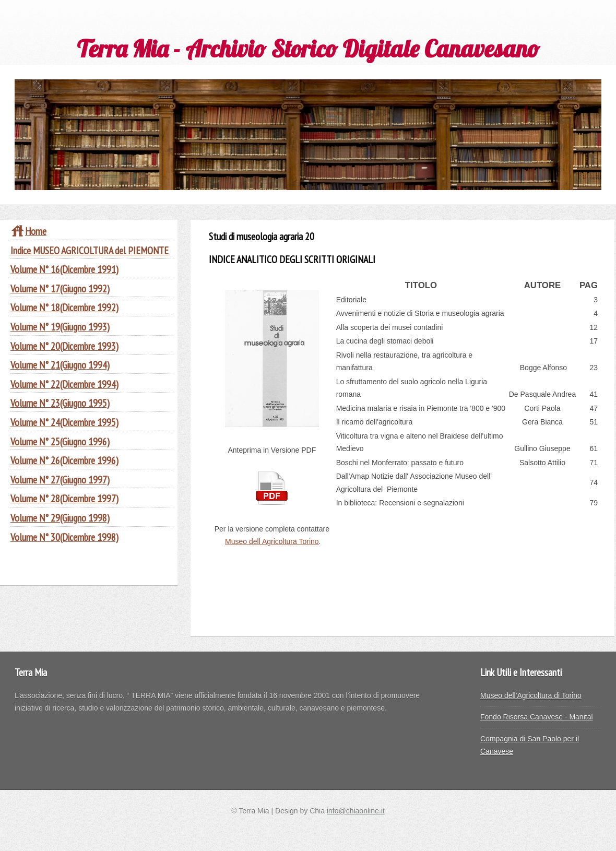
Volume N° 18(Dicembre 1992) (64, 307)
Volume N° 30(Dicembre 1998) (64, 537)
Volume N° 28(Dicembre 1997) (64, 498)
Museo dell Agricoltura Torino (272, 541)
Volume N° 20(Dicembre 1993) (64, 346)
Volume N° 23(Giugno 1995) (60, 403)
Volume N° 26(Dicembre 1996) (64, 460)
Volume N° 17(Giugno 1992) (60, 288)
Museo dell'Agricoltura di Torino (531, 695)
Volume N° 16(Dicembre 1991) (64, 269)
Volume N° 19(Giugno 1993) (60, 327)
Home (28, 231)
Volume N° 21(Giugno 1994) (60, 365)
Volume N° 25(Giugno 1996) (60, 441)
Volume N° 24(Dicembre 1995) (64, 422)
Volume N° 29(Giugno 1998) (60, 518)
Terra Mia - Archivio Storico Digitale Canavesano (308, 48)
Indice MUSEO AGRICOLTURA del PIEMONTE (90, 250)
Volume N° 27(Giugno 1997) (60, 480)
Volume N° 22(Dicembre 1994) (64, 384)
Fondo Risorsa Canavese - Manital (537, 717)
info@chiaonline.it (356, 811)
